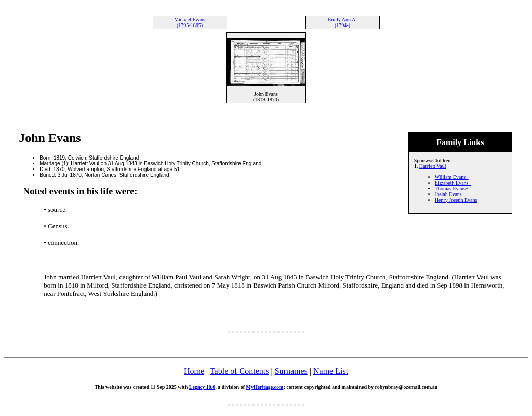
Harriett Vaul (433, 166)
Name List (331, 371)
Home (194, 371)
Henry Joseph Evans (456, 200)
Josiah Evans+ (450, 194)
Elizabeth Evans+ (453, 183)
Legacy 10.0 (202, 387)
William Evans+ (452, 177)
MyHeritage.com (264, 387)
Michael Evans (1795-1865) (190, 22)
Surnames (291, 371)
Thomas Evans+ (452, 188)
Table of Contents (240, 371)
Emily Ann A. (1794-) (342, 22)
